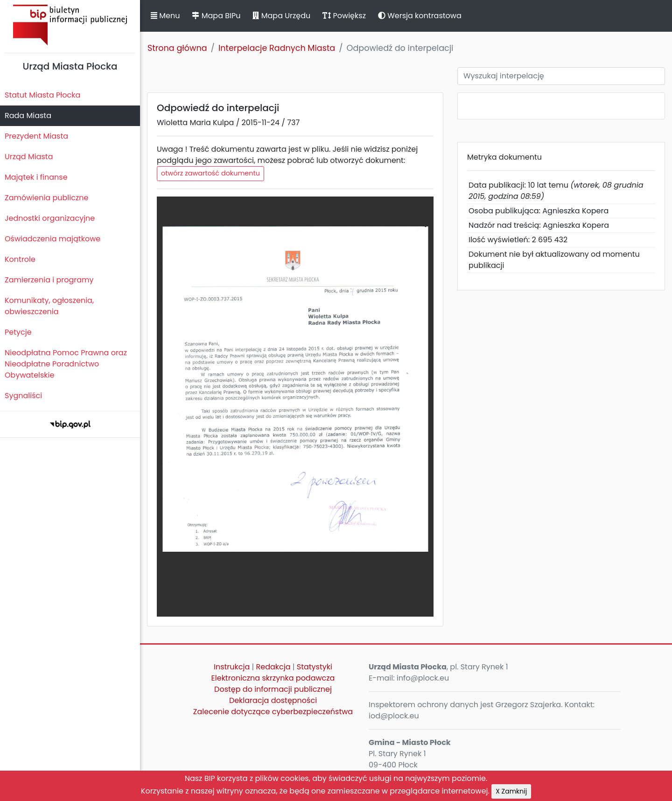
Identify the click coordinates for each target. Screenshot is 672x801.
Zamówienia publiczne (46, 198)
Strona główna (177, 48)
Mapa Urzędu (281, 16)
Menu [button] (165, 16)
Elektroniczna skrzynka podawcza (273, 678)
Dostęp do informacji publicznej (273, 689)
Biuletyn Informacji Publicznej (70, 25)
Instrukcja (232, 667)
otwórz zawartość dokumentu (210, 173)
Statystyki (315, 667)
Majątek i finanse (36, 177)
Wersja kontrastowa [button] (420, 16)
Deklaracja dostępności (273, 700)
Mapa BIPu (216, 16)
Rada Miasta (28, 116)
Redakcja (273, 667)
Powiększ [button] (344, 16)
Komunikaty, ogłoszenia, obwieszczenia (49, 306)
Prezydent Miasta (36, 136)
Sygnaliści (23, 396)
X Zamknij (511, 791)
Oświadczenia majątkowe (52, 239)
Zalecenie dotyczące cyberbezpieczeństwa (273, 712)
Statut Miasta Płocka (42, 95)
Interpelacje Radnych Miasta (277, 48)
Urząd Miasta (29, 157)
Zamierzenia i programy (49, 280)
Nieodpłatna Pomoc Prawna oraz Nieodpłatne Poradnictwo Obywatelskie (66, 364)
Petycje (18, 332)
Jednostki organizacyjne (50, 218)
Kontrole (20, 259)
